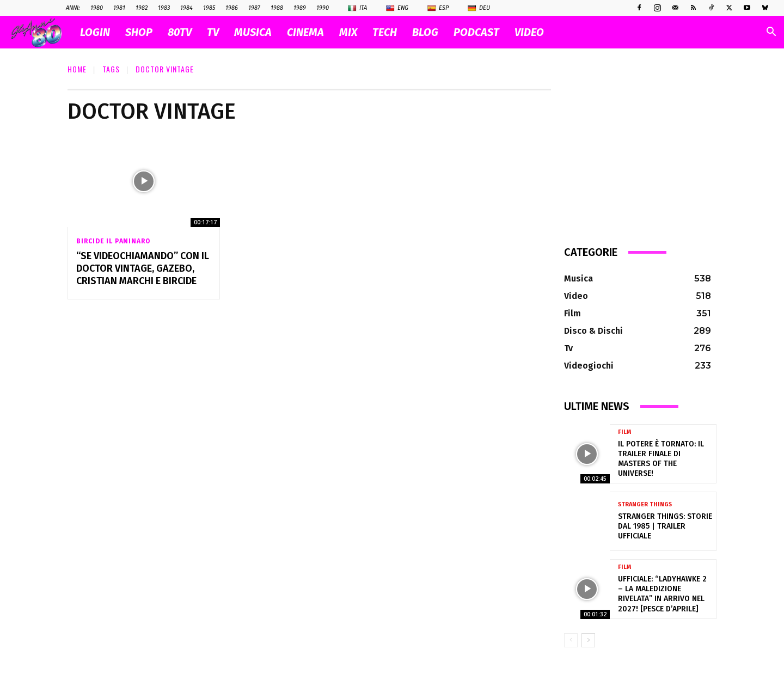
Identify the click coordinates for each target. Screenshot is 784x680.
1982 (142, 8)
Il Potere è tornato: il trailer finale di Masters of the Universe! (661, 459)
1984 (186, 8)
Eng (397, 8)
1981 (119, 8)
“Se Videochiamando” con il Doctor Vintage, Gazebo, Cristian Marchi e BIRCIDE (143, 269)
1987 (254, 8)
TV (213, 32)
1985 (209, 8)
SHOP (139, 32)
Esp (438, 8)
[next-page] (588, 640)
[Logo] (42, 32)
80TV (180, 32)
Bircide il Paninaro (113, 241)
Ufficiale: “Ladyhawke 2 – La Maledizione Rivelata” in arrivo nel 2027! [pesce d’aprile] (662, 594)
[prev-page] (571, 640)
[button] (771, 33)
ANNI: (73, 8)
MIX (348, 32)
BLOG (425, 32)
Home (77, 69)
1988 (277, 8)
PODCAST (476, 32)
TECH (385, 32)
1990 (323, 8)
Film (624, 432)
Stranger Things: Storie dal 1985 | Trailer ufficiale (665, 526)
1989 (300, 8)
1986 (232, 8)
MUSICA (253, 32)
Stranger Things (645, 504)
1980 (97, 8)
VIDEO (529, 32)
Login (95, 32)
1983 (164, 8)
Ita (357, 8)
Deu (479, 8)
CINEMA (305, 32)
